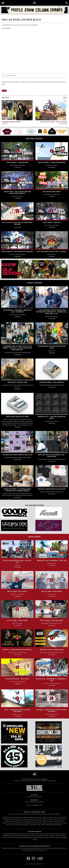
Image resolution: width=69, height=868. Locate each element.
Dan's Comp (18, 848)
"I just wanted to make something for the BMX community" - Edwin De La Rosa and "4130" (52, 312)
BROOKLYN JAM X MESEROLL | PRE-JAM (52, 561)
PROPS (64, 836)
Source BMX (26, 850)
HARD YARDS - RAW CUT (52, 222)
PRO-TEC (4, 837)
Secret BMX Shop (62, 848)
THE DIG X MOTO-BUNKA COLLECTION (52, 489)
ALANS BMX (7, 834)
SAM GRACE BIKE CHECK (52, 192)
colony (4, 91)
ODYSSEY (52, 836)
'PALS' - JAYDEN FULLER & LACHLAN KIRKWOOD (17, 711)
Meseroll (40, 848)
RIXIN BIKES (11, 837)
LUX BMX (34, 836)
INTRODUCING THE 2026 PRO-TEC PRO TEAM (52, 347)
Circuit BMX (10, 848)
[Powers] (52, 525)
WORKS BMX (64, 837)
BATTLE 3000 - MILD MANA (17, 591)
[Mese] (52, 513)
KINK (21, 836)
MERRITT (46, 836)
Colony (4, 82)
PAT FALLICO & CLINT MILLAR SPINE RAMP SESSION (17, 223)
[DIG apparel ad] (34, 131)
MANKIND (40, 836)
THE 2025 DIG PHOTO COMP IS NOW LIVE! (17, 455)
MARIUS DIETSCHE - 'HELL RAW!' (17, 679)
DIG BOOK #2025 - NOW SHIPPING (52, 382)
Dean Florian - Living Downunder (52, 162)
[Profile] (34, 10)
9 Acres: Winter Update (11, 122)
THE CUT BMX (45, 834)
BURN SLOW (25, 834)
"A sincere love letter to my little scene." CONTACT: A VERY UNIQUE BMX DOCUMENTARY (17, 348)
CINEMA (32, 834)
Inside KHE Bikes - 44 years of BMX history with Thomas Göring (17, 490)
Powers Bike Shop (50, 848)
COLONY (37, 834)
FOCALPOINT (61, 834)
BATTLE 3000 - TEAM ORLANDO (52, 621)
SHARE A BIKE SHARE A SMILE (41, 837)
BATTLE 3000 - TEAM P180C (17, 621)
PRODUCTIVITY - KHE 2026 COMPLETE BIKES (52, 418)
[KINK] (17, 732)
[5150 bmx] (17, 525)
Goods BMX (33, 848)
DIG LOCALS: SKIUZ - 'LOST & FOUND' (54, 122)
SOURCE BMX (19, 837)
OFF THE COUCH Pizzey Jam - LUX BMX (52, 252)
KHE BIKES (16, 836)
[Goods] (17, 513)
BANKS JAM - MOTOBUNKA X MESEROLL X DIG (52, 680)
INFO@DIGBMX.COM (37, 805)
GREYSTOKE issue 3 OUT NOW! (17, 417)
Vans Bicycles (43, 850)
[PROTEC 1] (34, 269)
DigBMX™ (45, 779)
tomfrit (34, 864)
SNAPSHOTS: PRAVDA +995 (17, 382)
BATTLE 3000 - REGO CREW (52, 591)
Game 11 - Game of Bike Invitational (17, 650)
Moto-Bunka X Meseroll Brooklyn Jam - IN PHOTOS (17, 311)
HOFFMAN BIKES (7, 836)
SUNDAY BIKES (28, 837)
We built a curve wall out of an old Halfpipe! (52, 711)
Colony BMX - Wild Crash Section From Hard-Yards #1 (17, 192)
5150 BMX (26, 848)
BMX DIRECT (14, 834)
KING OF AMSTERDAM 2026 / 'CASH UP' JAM (17, 561)
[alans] (17, 756)
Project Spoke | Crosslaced (52, 650)
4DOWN (35, 839)
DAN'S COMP (53, 834)
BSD (20, 834)
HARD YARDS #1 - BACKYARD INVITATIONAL (17, 252)
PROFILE (58, 836)
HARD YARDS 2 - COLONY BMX (17, 162)
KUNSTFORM (27, 836)
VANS (57, 837)
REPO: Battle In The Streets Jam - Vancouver (52, 456)
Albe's (4, 848)
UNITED (53, 837)
